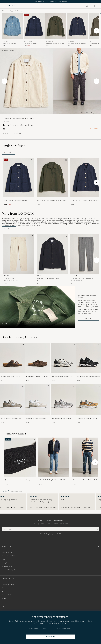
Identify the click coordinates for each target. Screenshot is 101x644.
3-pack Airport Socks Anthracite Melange (18, 480)
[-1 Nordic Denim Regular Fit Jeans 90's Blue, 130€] (54, 461)
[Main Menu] (97, 6)
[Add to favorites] (32, 160)
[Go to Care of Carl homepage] (9, 6)
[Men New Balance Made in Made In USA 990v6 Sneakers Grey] (63, 400)
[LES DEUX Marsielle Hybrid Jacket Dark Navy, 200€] (52, 259)
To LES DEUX (9, 229)
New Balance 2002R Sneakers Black (88, 377)
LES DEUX (6, 122)
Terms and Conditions (8, 556)
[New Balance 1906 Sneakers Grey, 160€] (63, 362)
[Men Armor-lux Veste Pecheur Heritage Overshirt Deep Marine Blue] (78, 26)
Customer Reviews (7, 595)
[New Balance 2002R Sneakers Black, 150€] (89, 362)
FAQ (3, 591)
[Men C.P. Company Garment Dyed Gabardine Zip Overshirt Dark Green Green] (56, 26)
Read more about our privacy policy (50, 534)
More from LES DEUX (18, 213)
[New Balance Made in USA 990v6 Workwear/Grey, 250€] (89, 404)
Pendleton (6, 41)
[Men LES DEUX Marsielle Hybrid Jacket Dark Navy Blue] (52, 254)
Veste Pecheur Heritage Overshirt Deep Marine (77, 43)
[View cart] (94, 6)
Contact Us (5, 588)
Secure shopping (7, 566)
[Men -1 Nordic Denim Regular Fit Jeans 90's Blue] (54, 457)
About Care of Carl (7, 552)
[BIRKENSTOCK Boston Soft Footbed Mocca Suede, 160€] (38, 362)
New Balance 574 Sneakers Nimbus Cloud (37, 418)
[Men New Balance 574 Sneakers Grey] (12, 400)
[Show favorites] (90, 6)
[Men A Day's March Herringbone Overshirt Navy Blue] (34, 26)
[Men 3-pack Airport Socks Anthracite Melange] (20, 457)
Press (3, 559)
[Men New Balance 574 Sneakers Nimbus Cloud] (38, 400)
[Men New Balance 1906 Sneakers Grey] (63, 358)
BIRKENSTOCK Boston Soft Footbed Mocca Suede (38, 377)
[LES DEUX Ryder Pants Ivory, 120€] (19, 259)
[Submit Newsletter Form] (97, 529)
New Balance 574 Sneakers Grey (11, 418)
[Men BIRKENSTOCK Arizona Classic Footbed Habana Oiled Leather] (12, 358)
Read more (87, 318)
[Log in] (87, 6)
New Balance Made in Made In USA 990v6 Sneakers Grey (63, 418)
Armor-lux (71, 41)
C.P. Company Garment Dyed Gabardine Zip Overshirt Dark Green (51, 200)
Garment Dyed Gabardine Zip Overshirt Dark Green (55, 43)
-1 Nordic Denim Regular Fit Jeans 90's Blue (53, 480)
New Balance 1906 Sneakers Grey (62, 377)
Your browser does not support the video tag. (37, 307)
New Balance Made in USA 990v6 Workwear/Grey (88, 418)
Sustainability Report (8, 570)
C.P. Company (50, 41)
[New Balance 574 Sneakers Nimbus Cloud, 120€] (38, 404)
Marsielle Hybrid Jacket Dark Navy (48, 278)
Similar (13, 146)
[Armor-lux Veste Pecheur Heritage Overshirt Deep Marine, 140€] (78, 30)
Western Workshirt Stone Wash (10, 43)
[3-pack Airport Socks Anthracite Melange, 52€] (20, 461)
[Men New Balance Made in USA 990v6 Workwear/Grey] (89, 400)
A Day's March (29, 41)
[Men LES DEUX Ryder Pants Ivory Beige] (19, 254)
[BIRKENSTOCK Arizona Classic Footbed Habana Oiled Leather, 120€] (12, 362)
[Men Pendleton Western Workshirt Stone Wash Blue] (12, 26)
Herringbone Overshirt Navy (31, 43)
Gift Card (4, 598)
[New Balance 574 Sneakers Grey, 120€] (12, 404)
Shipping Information (8, 584)
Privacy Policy (6, 563)
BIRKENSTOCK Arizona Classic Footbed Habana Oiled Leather (11, 377)
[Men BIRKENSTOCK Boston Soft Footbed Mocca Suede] (38, 358)
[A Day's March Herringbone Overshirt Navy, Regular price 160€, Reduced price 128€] (34, 30)
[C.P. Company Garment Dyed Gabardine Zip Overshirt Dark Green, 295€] (56, 30)
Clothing (5, 51)
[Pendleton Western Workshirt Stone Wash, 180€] (12, 30)
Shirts (12, 51)
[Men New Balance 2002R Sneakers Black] (89, 358)
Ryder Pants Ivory (9, 278)
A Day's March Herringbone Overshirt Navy (17, 200)
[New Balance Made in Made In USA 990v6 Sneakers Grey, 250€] (63, 404)
